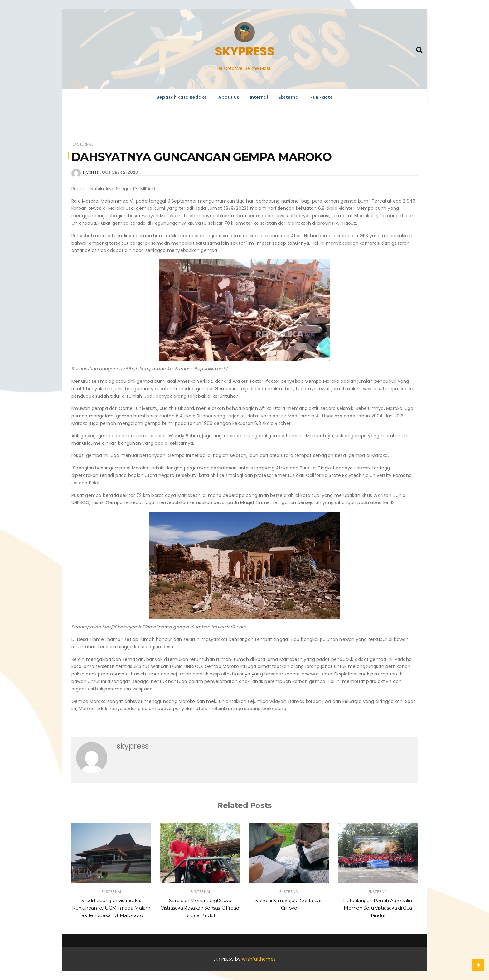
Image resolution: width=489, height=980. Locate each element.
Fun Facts (321, 97)
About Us (229, 97)
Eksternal (289, 97)
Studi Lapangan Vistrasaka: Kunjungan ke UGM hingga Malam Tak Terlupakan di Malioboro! (111, 908)
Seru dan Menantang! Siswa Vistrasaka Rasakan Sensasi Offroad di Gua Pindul (200, 908)
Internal (259, 97)
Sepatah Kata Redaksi (182, 97)
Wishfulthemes (259, 959)
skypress (91, 172)
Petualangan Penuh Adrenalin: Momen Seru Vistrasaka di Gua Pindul (378, 908)
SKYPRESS (245, 51)
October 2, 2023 (120, 172)
